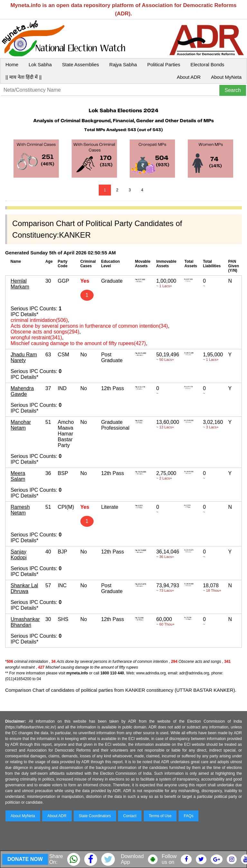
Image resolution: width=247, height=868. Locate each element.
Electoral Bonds (207, 64)
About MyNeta (226, 77)
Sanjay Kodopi (19, 555)
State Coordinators (95, 816)
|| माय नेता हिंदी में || (23, 77)
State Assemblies (81, 64)
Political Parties (164, 64)
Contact (130, 816)
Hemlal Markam (20, 284)
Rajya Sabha (123, 64)
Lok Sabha (40, 64)
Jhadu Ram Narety (24, 357)
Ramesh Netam (20, 510)
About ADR (189, 77)
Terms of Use (160, 816)
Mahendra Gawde (22, 391)
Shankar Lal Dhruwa (24, 588)
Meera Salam (18, 476)
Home (12, 64)
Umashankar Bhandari (25, 622)
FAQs (188, 816)
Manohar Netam (21, 425)
